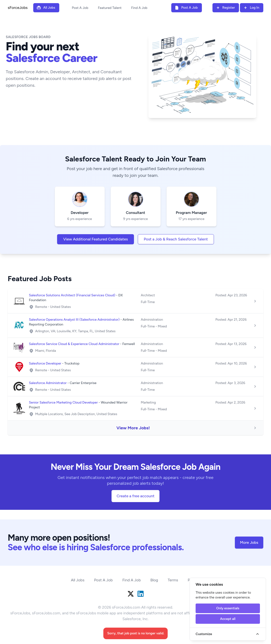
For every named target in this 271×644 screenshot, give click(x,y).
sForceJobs (18, 8)
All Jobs (78, 580)
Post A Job (80, 8)
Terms (173, 580)
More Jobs (249, 542)
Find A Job (139, 8)
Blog (154, 580)
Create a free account (135, 496)
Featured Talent (110, 8)
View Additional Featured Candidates (95, 239)
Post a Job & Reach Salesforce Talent (176, 239)
